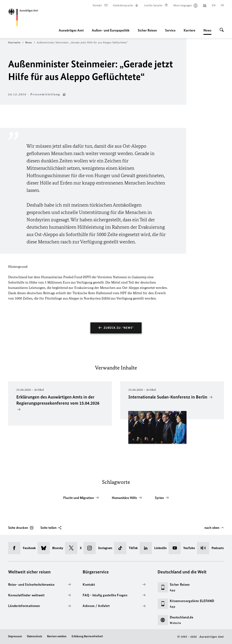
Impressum (15, 636)
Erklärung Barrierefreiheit (87, 636)
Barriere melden (57, 636)
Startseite (16, 43)
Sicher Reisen (147, 30)
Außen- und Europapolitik (111, 30)
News (207, 30)
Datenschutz (34, 636)
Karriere (189, 30)
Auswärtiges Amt (71, 30)
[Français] (222, 6)
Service (170, 30)
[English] (214, 6)
